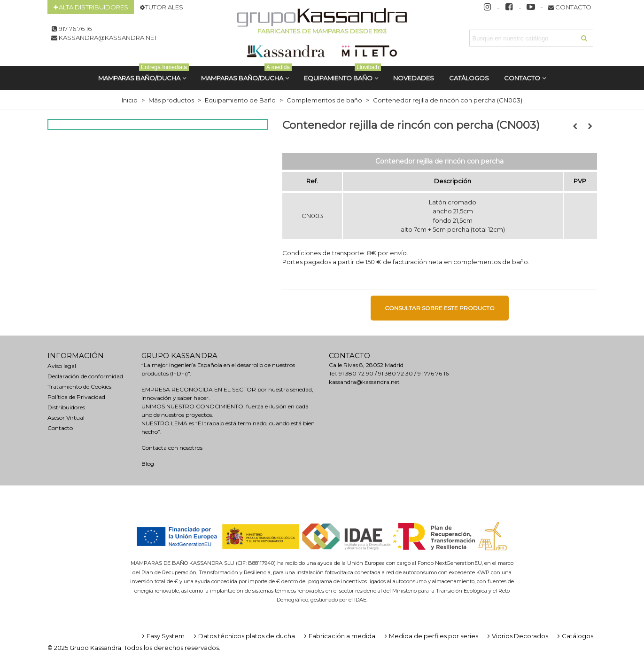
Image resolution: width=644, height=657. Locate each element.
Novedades (414, 78)
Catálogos (574, 636)
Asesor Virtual (66, 418)
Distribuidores (66, 407)
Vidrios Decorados (517, 636)
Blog (148, 464)
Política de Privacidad (76, 397)
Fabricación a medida (339, 636)
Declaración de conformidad (85, 376)
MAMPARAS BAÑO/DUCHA (144, 74)
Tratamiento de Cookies (79, 387)
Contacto (522, 78)
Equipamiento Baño (342, 74)
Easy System (163, 636)
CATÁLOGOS (469, 78)
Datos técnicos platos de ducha (244, 636)
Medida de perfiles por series (431, 636)
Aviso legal (62, 366)
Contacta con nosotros (172, 448)
